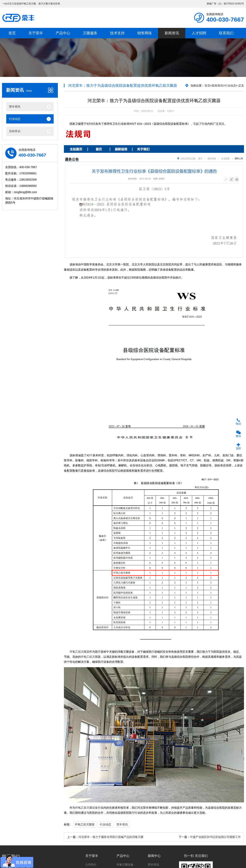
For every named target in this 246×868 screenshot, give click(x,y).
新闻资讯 (172, 33)
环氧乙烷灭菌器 (79, 652)
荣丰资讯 (122, 824)
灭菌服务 (90, 33)
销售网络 (145, 33)
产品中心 (63, 33)
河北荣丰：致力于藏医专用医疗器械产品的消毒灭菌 (111, 837)
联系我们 (226, 33)
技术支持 (117, 33)
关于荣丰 (36, 33)
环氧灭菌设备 (125, 865)
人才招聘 (199, 33)
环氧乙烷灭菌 (89, 657)
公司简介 (91, 865)
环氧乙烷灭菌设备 (87, 808)
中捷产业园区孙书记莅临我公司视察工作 (215, 837)
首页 (12, 33)
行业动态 (230, 86)
